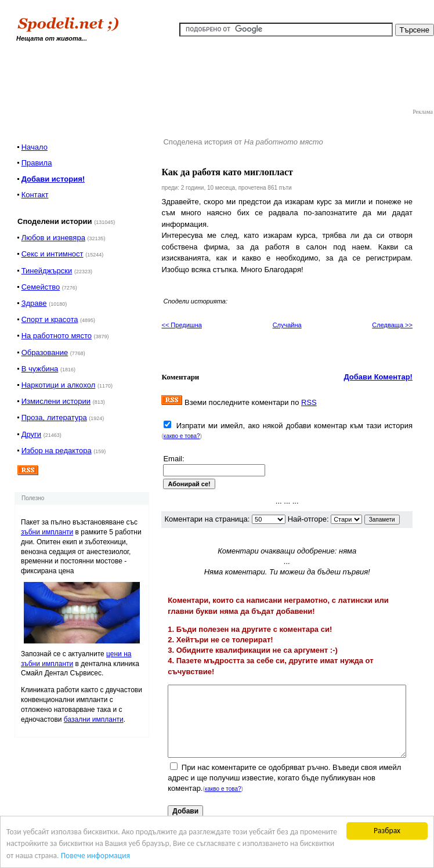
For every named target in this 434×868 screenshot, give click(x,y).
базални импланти (94, 719)
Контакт (35, 195)
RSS (309, 402)
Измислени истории (56, 401)
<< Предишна (181, 325)
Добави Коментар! (378, 377)
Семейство (41, 287)
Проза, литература (54, 417)
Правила (37, 163)
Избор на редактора (57, 451)
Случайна (287, 325)
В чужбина (40, 369)
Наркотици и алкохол (59, 385)
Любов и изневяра (53, 238)
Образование (45, 352)
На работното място (57, 336)
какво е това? (182, 436)
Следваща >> (392, 325)
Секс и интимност (53, 254)
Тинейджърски (47, 271)
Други (31, 434)
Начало (35, 147)
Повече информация (95, 856)
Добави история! (53, 179)
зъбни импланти (47, 532)
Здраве (34, 303)
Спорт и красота (50, 319)
